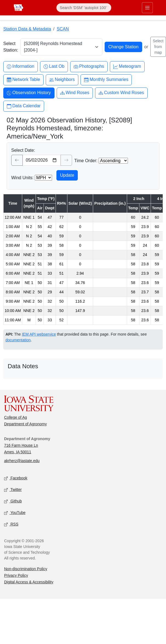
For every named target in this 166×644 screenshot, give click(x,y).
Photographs (89, 67)
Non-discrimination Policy (26, 569)
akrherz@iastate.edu (22, 461)
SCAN (63, 29)
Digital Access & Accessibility (29, 582)
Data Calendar (24, 106)
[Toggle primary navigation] (147, 8)
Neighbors (62, 80)
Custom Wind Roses (121, 93)
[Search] (84, 8)
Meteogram (127, 67)
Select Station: (11, 47)
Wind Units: (22, 178)
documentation (18, 340)
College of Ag (15, 417)
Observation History (29, 93)
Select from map (158, 47)
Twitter (13, 490)
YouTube (15, 513)
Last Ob (54, 67)
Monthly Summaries (106, 80)
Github (13, 501)
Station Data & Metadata (27, 29)
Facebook (16, 478)
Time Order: (86, 161)
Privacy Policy (16, 575)
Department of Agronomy (25, 424)
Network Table (23, 80)
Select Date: (23, 150)
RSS (11, 525)
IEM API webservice (39, 334)
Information (21, 67)
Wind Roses (75, 93)
